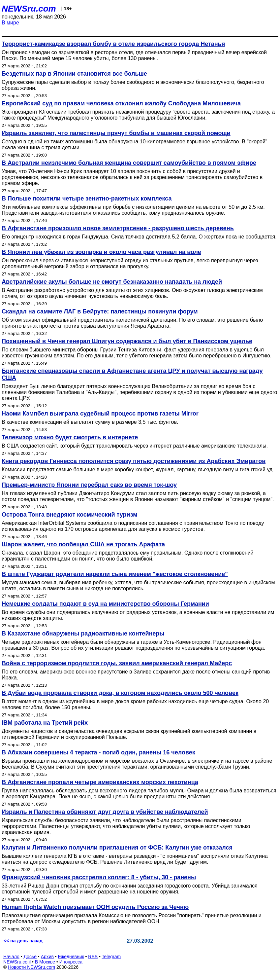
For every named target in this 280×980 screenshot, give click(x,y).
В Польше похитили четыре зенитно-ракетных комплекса (87, 199)
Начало (11, 957)
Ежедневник (71, 957)
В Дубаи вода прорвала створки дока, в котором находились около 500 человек (120, 693)
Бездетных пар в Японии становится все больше (74, 74)
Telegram (111, 957)
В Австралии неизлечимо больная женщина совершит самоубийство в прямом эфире (129, 163)
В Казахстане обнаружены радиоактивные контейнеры (83, 634)
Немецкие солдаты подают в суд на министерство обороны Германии (105, 604)
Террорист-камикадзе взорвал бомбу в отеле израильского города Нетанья (113, 44)
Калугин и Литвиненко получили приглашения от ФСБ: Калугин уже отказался (117, 848)
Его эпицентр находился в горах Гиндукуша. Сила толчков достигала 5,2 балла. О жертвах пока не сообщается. (139, 237)
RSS (93, 957)
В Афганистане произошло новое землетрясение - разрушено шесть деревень (118, 228)
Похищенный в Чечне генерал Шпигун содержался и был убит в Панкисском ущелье (127, 341)
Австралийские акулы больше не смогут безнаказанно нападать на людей (112, 282)
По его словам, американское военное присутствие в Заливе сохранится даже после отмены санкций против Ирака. (136, 675)
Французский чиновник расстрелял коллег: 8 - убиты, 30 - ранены (99, 877)
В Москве (45, 962)
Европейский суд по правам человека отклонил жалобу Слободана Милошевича (121, 103)
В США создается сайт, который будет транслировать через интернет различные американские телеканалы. (135, 446)
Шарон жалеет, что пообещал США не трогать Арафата (83, 544)
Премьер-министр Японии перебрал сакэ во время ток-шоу (89, 485)
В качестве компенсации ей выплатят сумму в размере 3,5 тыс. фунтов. (90, 422)
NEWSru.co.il (17, 962)
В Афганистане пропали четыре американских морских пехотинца (100, 782)
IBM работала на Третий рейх (45, 723)
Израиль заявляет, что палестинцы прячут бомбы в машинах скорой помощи (116, 133)
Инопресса (71, 962)
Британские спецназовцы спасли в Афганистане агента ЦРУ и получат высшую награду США (132, 374)
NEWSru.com (29, 9)
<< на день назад (23, 941)
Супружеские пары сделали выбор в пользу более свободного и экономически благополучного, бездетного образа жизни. (133, 85)
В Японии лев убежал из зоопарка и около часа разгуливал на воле (101, 252)
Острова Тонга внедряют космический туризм (69, 515)
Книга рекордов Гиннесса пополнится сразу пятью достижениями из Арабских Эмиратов (134, 461)
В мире (10, 23)
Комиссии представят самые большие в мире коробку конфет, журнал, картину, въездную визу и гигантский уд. (138, 470)
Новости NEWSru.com (31, 967)
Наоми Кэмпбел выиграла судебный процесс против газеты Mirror (100, 414)
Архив (47, 957)
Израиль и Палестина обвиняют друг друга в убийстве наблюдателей (105, 812)
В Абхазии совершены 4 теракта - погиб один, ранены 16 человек (98, 752)
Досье (30, 957)
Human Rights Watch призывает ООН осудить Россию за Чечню (95, 907)
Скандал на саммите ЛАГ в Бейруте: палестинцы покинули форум (100, 311)
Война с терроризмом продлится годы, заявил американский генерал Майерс (117, 663)
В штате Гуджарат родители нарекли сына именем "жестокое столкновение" (115, 574)
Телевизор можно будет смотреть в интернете (70, 437)
